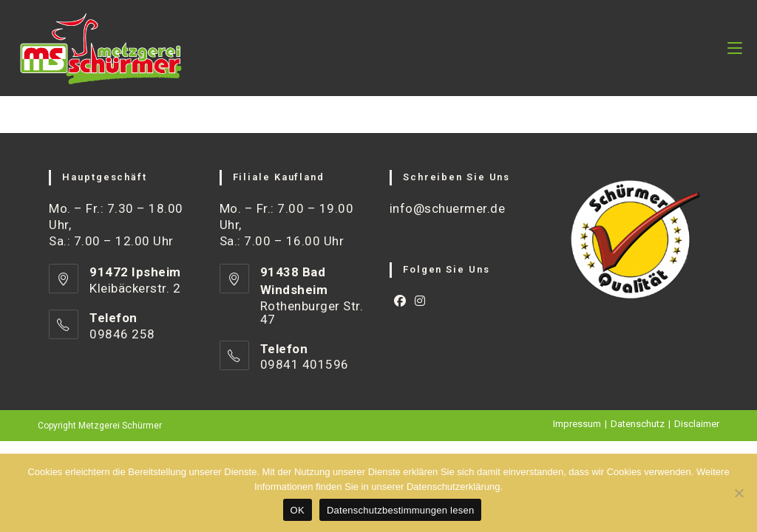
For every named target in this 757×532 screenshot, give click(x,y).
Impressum (577, 424)
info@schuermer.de (448, 208)
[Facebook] (400, 302)
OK (298, 510)
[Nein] (739, 493)
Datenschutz (638, 424)
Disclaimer (697, 424)
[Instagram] (420, 302)
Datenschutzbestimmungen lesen (400, 510)
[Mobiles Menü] (735, 48)
